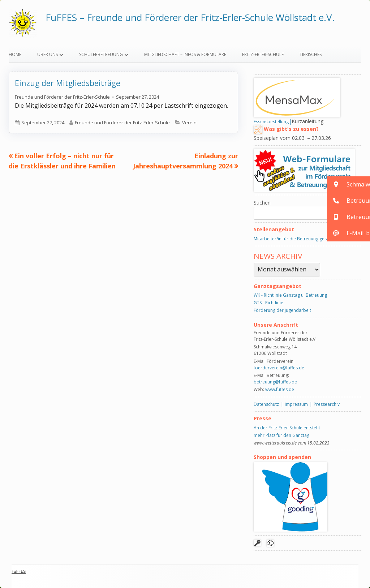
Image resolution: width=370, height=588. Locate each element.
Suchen (262, 203)
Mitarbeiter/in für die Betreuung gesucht (294, 239)
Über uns (48, 54)
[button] (349, 184)
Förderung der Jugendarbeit (282, 310)
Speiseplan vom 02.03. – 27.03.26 (292, 138)
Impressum (296, 404)
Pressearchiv (327, 404)
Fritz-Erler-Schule (263, 54)
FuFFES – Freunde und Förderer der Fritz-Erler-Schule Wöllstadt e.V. (190, 17)
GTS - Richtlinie (268, 303)
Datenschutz (266, 404)
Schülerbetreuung (101, 54)
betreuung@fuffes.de (275, 382)
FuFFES (19, 572)
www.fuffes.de (280, 389)
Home (15, 54)
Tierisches (311, 54)
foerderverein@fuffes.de (279, 368)
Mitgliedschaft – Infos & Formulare (185, 54)
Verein (189, 123)
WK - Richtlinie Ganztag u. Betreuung (290, 295)
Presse (263, 418)
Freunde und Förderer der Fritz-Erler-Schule (62, 97)
